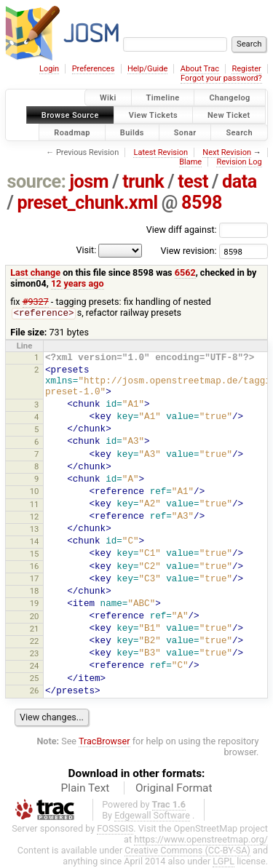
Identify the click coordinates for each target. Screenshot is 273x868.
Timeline (163, 98)
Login (49, 69)
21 (35, 629)
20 (35, 617)
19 (35, 604)
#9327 (36, 302)
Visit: (86, 250)
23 (35, 654)
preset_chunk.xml (87, 203)
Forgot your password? (221, 78)
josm (89, 182)
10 (35, 492)
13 (35, 530)
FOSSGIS (115, 829)
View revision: (189, 251)
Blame (190, 162)
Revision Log (239, 162)
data (240, 182)
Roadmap (72, 132)
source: (37, 182)
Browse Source (70, 115)
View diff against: (207, 230)
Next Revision (227, 152)
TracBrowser (104, 742)
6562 (185, 272)
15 (35, 554)
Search (239, 132)
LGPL (223, 862)
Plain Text (85, 789)
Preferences (94, 69)
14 (35, 542)
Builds (132, 132)
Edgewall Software (152, 816)
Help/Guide (147, 69)
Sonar (185, 132)
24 (35, 666)
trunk (143, 182)
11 (35, 505)
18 (35, 592)
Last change (35, 272)
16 (35, 567)
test (193, 182)
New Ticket (229, 115)
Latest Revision (161, 152)
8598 (202, 203)
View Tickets (153, 115)
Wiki (108, 98)
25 (35, 679)
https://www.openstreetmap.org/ (201, 840)
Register (246, 69)
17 (35, 579)
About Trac (200, 69)
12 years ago (78, 283)
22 (35, 642)
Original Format (174, 789)
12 (35, 517)
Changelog (229, 98)
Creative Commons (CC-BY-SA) (187, 851)
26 (35, 691)
